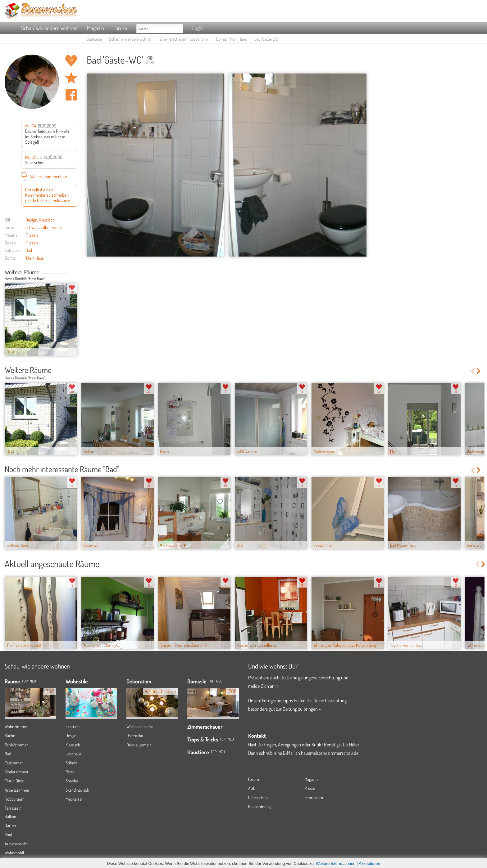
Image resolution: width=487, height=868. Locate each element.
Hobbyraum (15, 799)
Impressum (314, 797)
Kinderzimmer (17, 772)
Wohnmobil (14, 853)
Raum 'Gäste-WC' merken (71, 78)
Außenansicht (16, 844)
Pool (8, 834)
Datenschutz (258, 797)
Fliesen (32, 235)
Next (75, 273)
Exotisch (73, 726)
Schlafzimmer (16, 745)
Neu (219, 681)
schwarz (33, 227)
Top (211, 681)
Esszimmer (14, 763)
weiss (57, 227)
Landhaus (73, 754)
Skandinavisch (77, 790)
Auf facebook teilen (71, 95)
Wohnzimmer (16, 726)
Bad (29, 250)
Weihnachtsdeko (140, 726)
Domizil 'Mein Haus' (232, 39)
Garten (10, 825)
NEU (33, 681)
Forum (120, 28)
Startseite (94, 39)
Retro (70, 772)
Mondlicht (34, 157)
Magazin (96, 28)
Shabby (72, 781)
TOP (25, 681)
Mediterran (75, 799)
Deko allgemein (139, 745)
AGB (252, 788)
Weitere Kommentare (44, 176)
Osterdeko (135, 735)
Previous (70, 273)
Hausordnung (259, 806)
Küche (10, 735)
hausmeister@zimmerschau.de (330, 753)
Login (198, 28)
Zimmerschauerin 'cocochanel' (184, 39)
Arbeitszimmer (17, 790)
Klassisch (47, 220)
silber (46, 227)
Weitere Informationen (336, 864)
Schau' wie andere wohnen (49, 28)
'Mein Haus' (35, 258)
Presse (310, 788)
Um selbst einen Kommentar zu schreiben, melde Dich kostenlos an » (48, 195)
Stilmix (71, 763)
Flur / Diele (14, 781)
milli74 (31, 126)
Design (31, 220)
